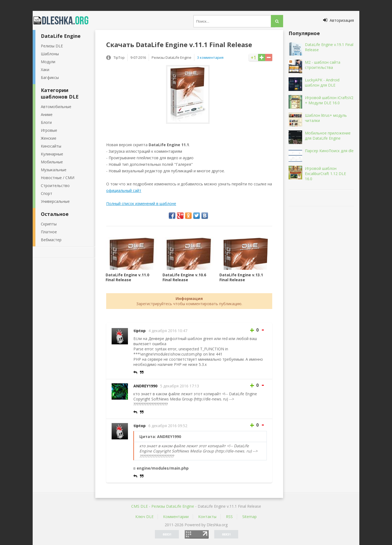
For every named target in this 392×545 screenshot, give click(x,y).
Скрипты (49, 224)
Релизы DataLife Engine (173, 506)
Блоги (46, 122)
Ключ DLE (144, 517)
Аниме (47, 114)
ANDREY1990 (145, 386)
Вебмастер (51, 240)
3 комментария (210, 57)
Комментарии (176, 517)
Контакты (207, 517)
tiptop (140, 331)
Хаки (45, 70)
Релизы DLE (52, 46)
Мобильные (52, 162)
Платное (49, 232)
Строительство (55, 186)
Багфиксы (50, 77)
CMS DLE (140, 506)
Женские (49, 138)
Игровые (49, 130)
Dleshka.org (64, 20)
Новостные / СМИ (58, 178)
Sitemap (249, 517)
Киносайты (51, 146)
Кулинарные (52, 154)
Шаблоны (50, 54)
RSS (229, 517)
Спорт (47, 193)
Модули (48, 62)
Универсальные (55, 201)
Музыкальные (54, 170)
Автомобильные (56, 107)
